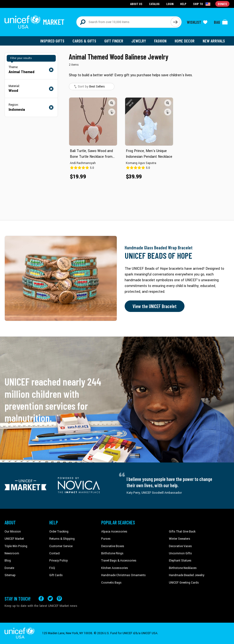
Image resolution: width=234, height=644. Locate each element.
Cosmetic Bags (111, 583)
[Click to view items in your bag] (221, 22)
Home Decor (185, 41)
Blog (8, 561)
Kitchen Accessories (115, 568)
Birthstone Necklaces (183, 568)
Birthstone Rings (112, 553)
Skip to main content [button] (117, 0)
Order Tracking (59, 532)
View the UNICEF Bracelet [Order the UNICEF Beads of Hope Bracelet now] (155, 306)
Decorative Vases (180, 546)
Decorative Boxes (113, 546)
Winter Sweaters (180, 539)
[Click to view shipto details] (202, 4)
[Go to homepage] (34, 22)
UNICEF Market (14, 539)
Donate (9, 568)
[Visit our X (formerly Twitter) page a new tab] (50, 599)
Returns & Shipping (62, 539)
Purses (106, 539)
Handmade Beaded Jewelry (187, 575)
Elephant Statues (180, 561)
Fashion (160, 41)
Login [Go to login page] (170, 4)
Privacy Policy (58, 561)
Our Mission (13, 532)
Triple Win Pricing (16, 546)
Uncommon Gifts (180, 553)
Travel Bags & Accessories (119, 561)
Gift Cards (56, 575)
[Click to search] (175, 22)
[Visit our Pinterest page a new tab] (59, 599)
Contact (55, 553)
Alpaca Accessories (114, 532)
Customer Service (61, 546)
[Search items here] (124, 22)
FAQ (52, 568)
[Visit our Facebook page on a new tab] (41, 599)
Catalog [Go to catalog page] (154, 4)
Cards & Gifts (84, 41)
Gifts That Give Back (182, 532)
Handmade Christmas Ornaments (123, 575)
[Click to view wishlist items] (197, 22)
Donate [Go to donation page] (222, 4)
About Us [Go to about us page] (136, 4)
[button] (112, 103)
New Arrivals (214, 41)
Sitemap (10, 575)
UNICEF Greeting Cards (184, 583)
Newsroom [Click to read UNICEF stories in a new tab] (12, 553)
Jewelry (139, 41)
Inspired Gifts (52, 41)
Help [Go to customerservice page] (183, 4)
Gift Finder (114, 41)
